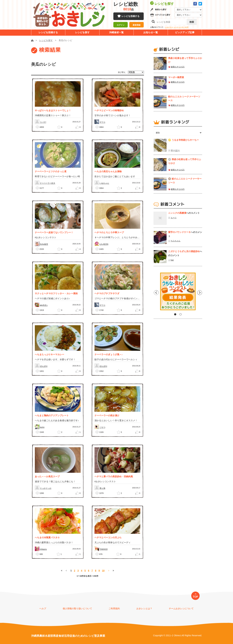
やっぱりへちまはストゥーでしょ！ (53, 110)
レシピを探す (82, 32)
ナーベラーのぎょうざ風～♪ (109, 354)
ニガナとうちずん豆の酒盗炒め (184, 251)
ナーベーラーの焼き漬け (107, 415)
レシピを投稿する (130, 16)
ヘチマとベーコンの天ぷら (108, 537)
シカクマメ (169, 27)
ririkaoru (43, 549)
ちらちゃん (176, 241)
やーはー (175, 150)
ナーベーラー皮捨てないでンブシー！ (54, 232)
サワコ (102, 122)
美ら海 (102, 488)
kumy (42, 427)
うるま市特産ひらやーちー (185, 140)
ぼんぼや (44, 366)
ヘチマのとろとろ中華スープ (109, 232)
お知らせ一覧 (151, 32)
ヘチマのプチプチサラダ (107, 293)
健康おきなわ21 (178, 67)
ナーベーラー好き (48, 183)
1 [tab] (175, 314)
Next (200, 293)
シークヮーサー (179, 27)
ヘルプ (43, 608)
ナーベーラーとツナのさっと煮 (51, 171)
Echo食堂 (44, 244)
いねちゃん (104, 183)
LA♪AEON (104, 244)
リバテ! (43, 122)
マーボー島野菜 (176, 77)
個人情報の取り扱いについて (77, 608)
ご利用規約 (114, 608)
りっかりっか (46, 488)
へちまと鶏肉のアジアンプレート (52, 415)
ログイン (121, 25)
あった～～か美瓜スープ (47, 476)
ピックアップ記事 (185, 32)
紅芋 (187, 27)
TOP (195, 597)
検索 (192, 22)
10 (103, 571)
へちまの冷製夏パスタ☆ (47, 537)
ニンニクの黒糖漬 (177, 213)
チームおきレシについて (181, 608)
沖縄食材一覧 (116, 32)
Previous (156, 293)
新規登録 (137, 25)
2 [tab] (181, 314)
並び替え (122, 72)
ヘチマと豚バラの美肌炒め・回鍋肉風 (114, 476)
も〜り (174, 218)
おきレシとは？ (144, 608)
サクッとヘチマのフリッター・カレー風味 (56, 293)
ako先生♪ (44, 305)
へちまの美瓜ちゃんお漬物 (108, 171)
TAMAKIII (104, 549)
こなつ (102, 427)
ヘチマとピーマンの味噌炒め (109, 110)
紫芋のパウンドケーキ (179, 232)
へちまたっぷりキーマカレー (50, 354)
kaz (172, 260)
